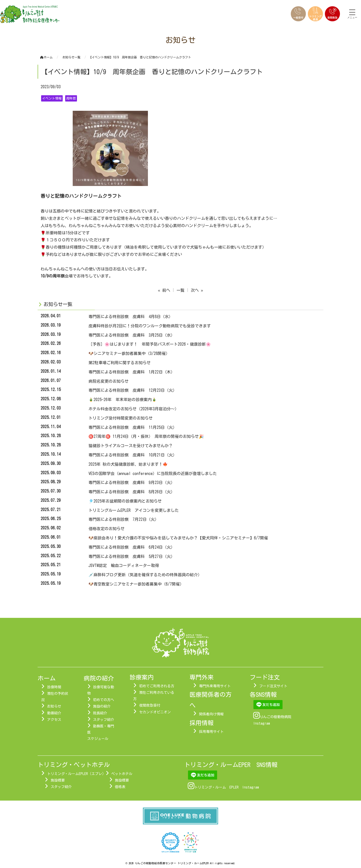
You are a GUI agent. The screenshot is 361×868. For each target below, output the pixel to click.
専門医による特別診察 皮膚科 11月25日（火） (133, 427)
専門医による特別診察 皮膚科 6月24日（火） (132, 547)
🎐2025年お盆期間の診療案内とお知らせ (125, 501)
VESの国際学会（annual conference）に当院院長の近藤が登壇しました (153, 473)
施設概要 (58, 780)
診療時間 (54, 687)
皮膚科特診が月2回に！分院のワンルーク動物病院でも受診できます (150, 326)
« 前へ (164, 290)
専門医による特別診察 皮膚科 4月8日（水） (131, 317)
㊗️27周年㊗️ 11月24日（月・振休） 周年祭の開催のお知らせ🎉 (146, 436)
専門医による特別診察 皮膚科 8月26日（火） (132, 492)
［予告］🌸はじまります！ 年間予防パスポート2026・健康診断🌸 (150, 344)
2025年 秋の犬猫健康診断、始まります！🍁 (128, 464)
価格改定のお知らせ (107, 529)
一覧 (180, 290)
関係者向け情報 (211, 714)
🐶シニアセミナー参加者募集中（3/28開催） (129, 353)
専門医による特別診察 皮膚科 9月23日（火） (132, 483)
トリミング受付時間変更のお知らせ (121, 418)
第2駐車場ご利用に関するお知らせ (120, 363)
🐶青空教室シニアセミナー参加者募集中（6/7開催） (136, 584)
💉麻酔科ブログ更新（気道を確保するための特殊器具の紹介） (145, 575)
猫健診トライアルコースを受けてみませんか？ (131, 446)
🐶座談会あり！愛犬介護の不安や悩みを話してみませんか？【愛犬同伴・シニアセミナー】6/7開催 (180, 538)
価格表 (120, 787)
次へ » (197, 290)
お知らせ (54, 706)
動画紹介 (54, 713)
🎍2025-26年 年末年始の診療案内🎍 (123, 400)
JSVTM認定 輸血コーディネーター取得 (124, 565)
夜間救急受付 (150, 705)
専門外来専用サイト (215, 686)
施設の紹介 (102, 706)
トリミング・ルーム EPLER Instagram (227, 787)
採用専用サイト (211, 732)
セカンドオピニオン (155, 712)
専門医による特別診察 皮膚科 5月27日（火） (132, 556)
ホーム (46, 57)
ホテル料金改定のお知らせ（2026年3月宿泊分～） (134, 409)
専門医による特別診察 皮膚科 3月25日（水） (132, 335)
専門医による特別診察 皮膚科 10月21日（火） (133, 455)
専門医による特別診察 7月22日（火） (124, 519)
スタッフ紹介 (104, 720)
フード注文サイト (273, 686)
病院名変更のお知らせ (109, 381)
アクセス (54, 720)
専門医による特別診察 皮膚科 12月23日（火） (133, 390)
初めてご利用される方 (157, 686)
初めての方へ (104, 700)
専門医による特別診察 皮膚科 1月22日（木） (132, 372)
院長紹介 (100, 713)
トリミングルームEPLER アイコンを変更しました (134, 510)
